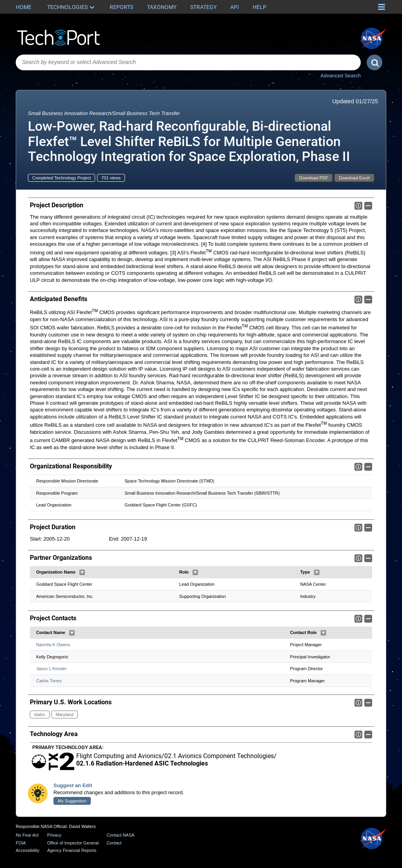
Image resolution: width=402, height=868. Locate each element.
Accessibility (28, 850)
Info (358, 206)
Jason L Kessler (51, 669)
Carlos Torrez (49, 681)
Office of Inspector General (73, 843)
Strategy (203, 7)
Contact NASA (120, 835)
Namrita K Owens (53, 645)
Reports (121, 7)
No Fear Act (27, 835)
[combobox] (188, 62)
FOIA (21, 843)
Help (260, 7)
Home (24, 7)
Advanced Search (341, 76)
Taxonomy (162, 7)
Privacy (54, 835)
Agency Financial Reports (72, 850)
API (235, 7)
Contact (114, 843)
